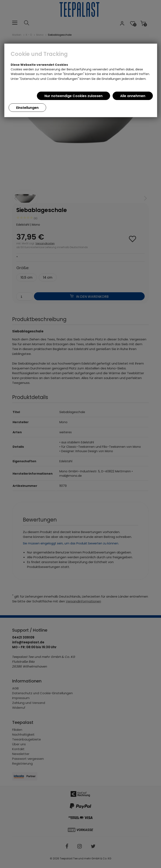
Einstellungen (27, 108)
